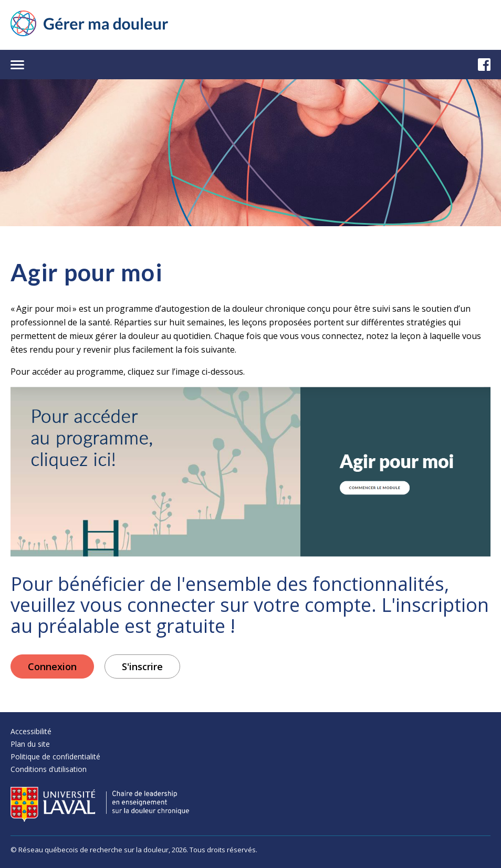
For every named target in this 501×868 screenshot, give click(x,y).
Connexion (52, 666)
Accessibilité (31, 731)
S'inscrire (142, 666)
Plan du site (30, 744)
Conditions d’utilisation (49, 769)
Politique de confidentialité (55, 756)
